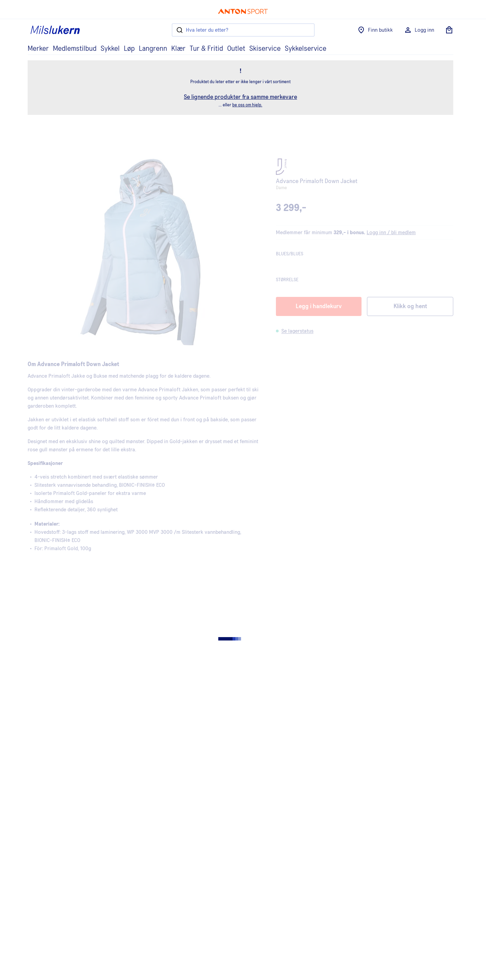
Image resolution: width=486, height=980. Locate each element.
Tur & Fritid (206, 49)
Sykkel (110, 49)
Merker (38, 49)
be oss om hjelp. (247, 105)
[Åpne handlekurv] (449, 30)
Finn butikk (375, 30)
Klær (178, 49)
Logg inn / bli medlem (391, 232)
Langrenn (153, 49)
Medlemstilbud (75, 49)
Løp (129, 49)
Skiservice (265, 49)
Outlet (236, 49)
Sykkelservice (306, 49)
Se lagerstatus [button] (297, 331)
